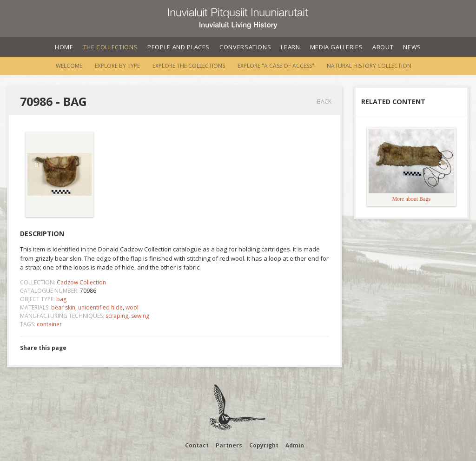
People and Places (178, 47)
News (412, 47)
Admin (295, 445)
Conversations (245, 47)
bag (61, 299)
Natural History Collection (369, 66)
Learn (290, 47)
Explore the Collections (189, 66)
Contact (197, 445)
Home (64, 47)
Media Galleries (337, 47)
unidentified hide (100, 307)
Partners (229, 445)
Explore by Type (117, 66)
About (383, 47)
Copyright (264, 445)
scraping (117, 316)
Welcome (69, 66)
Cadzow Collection (81, 282)
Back (324, 102)
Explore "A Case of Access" (276, 66)
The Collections (111, 47)
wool (132, 307)
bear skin (63, 307)
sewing (140, 316)
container (49, 324)
